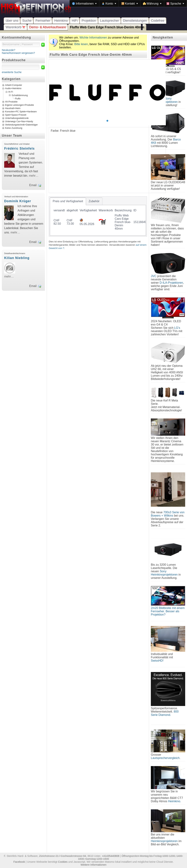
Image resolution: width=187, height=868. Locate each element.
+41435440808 (110, 856)
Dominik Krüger (18, 201)
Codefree (158, 21)
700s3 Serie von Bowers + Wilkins (168, 514)
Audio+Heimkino (13, 89)
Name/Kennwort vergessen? (18, 53)
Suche (27, 21)
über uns (12, 21)
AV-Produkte (11, 102)
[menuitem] (84, 3)
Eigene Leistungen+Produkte (19, 105)
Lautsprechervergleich (165, 758)
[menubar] (128, 3)
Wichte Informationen (93, 38)
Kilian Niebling (17, 258)
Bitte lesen (81, 44)
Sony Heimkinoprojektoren (164, 573)
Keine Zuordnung (14, 128)
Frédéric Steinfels (19, 149)
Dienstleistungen (135, 21)
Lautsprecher (110, 21)
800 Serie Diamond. (165, 713)
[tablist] (98, 216)
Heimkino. (174, 801)
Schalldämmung (20, 95)
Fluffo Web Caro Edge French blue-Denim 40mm (107, 27)
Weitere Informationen (93, 865)
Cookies (63, 862)
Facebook (19, 862)
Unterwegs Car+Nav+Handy (19, 121)
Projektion (89, 21)
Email (33, 185)
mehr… (34, 176)
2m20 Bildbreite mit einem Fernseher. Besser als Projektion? (168, 611)
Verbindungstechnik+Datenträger (21, 125)
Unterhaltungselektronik (17, 118)
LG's (177, 328)
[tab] (68, 201)
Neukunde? (9, 50)
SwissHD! (157, 661)
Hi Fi (11, 92)
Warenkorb (15, 27)
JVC (154, 276)
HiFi (75, 21)
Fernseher (43, 21)
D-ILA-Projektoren (171, 283)
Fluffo (18, 99)
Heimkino (61, 21)
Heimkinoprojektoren (164, 841)
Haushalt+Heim (13, 108)
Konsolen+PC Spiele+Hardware (21, 112)
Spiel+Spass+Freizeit (16, 115)
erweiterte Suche (12, 72)
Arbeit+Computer (14, 85)
